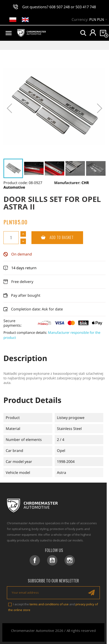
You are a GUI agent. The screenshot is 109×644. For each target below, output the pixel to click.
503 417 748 (86, 7)
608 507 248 (60, 7)
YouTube (52, 560)
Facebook (35, 560)
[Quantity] (11, 238)
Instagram (70, 560)
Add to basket (53, 238)
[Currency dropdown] (99, 20)
